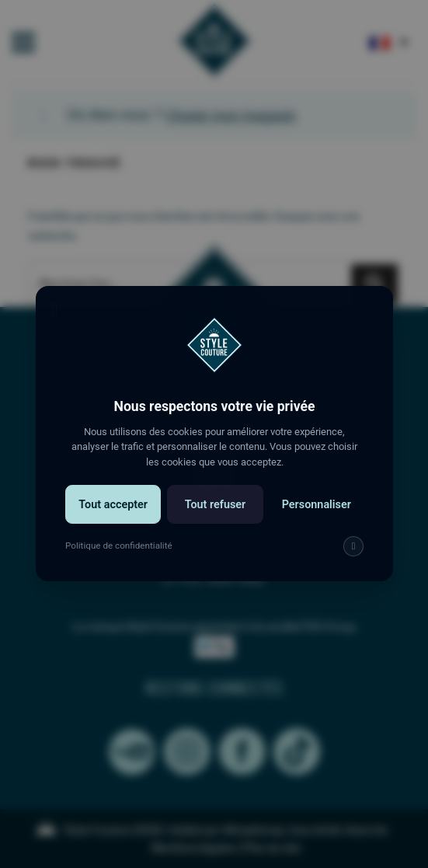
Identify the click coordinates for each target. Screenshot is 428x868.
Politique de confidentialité (122, 558)
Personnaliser (312, 518)
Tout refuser (214, 518)
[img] (348, 558)
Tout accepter (117, 518)
